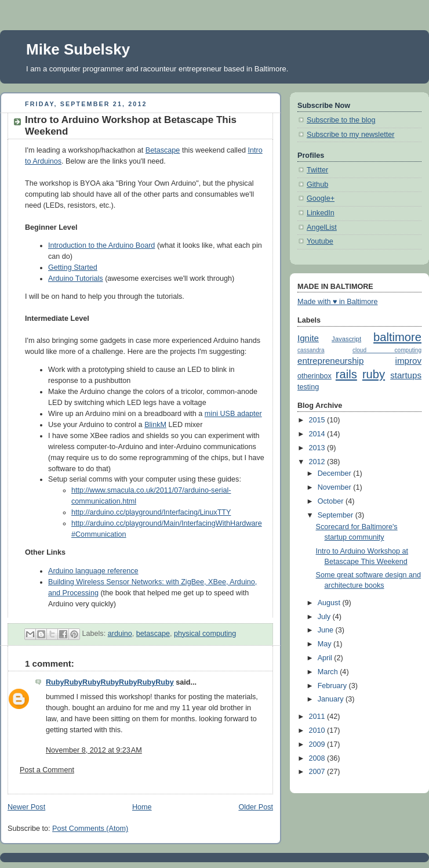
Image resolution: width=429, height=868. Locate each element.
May (326, 644)
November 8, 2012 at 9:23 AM (94, 750)
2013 (318, 448)
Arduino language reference (93, 571)
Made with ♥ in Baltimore (338, 302)
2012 (318, 462)
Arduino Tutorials (76, 279)
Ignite (308, 338)
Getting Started (73, 267)
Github (317, 185)
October (332, 501)
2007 (318, 772)
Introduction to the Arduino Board (101, 245)
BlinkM (155, 425)
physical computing (205, 634)
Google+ (321, 198)
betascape (153, 634)
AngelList (322, 227)
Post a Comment (47, 770)
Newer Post (26, 807)
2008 (318, 758)
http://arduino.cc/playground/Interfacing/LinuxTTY (151, 512)
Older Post (256, 807)
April (326, 658)
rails (346, 374)
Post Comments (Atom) (90, 829)
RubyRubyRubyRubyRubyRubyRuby (110, 682)
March (329, 672)
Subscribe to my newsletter (350, 135)
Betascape (163, 150)
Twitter (317, 170)
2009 (318, 744)
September (337, 515)
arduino (120, 634)
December (336, 473)
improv (408, 361)
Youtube (320, 241)
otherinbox (315, 376)
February (333, 686)
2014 (318, 434)
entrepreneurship (330, 361)
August (330, 603)
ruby (374, 374)
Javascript (346, 339)
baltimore (397, 337)
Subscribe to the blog (341, 120)
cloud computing (387, 350)
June (327, 630)
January (332, 699)
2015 (318, 420)
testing (308, 387)
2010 (318, 730)
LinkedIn (321, 213)
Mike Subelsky (78, 49)
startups (406, 375)
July (325, 617)
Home (142, 807)
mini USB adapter (233, 414)
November (336, 487)
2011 (318, 717)
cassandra (311, 350)
